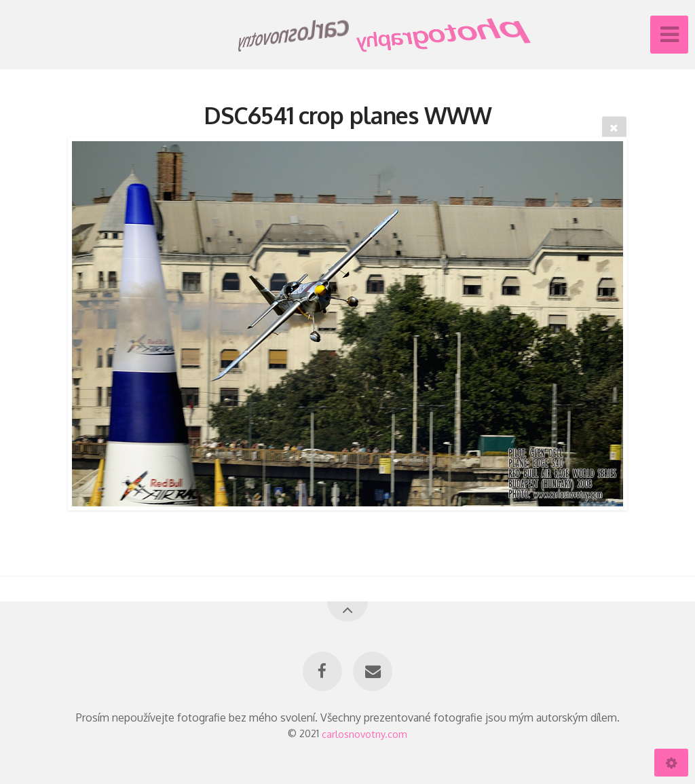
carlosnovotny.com (364, 733)
